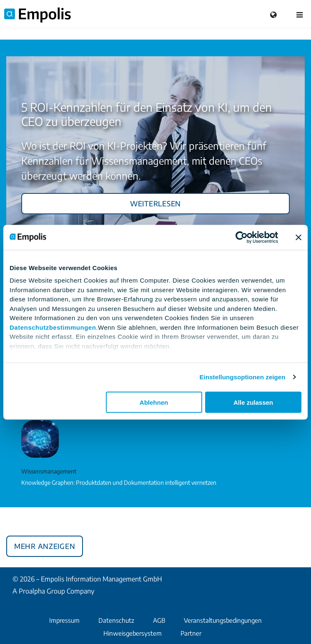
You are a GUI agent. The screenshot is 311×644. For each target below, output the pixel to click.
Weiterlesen (155, 202)
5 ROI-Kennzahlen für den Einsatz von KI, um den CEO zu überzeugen (147, 114)
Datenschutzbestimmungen (53, 327)
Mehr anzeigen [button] (45, 545)
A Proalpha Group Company (53, 591)
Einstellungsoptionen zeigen (243, 377)
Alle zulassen (253, 402)
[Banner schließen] (298, 237)
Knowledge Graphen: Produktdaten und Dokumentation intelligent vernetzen (119, 482)
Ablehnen (154, 402)
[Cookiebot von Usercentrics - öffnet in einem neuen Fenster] (242, 237)
